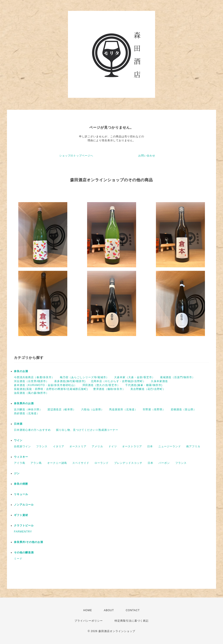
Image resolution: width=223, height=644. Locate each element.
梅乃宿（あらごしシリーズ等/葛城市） (84, 377)
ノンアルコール (24, 505)
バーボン (164, 463)
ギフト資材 (21, 515)
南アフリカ (193, 446)
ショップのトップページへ (76, 156)
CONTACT (133, 610)
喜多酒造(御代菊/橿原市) (70, 381)
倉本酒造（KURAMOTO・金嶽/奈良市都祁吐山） (45, 385)
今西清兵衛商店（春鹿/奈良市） (34, 377)
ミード (18, 559)
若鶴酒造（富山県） (183, 409)
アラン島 (36, 463)
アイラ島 (20, 463)
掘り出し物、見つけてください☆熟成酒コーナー (87, 430)
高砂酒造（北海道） (27, 413)
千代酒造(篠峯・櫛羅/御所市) (144, 385)
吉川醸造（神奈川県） (28, 409)
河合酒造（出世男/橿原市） (31, 381)
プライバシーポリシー (89, 621)
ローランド (102, 463)
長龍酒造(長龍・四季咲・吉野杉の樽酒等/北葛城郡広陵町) (51, 389)
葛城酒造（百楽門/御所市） (177, 377)
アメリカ (97, 446)
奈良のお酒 (21, 371)
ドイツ (113, 446)
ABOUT (109, 610)
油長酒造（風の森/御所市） (31, 393)
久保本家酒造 (159, 381)
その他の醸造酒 (24, 552)
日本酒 (18, 424)
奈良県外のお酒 (24, 403)
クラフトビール (24, 526)
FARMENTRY (23, 532)
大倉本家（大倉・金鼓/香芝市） (134, 377)
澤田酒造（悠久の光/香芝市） (101, 385)
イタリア (59, 446)
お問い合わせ (147, 156)
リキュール (21, 494)
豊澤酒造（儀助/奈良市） (109, 389)
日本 (150, 446)
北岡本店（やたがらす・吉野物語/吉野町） (118, 381)
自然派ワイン (22, 446)
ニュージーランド (170, 446)
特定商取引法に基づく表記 (132, 621)
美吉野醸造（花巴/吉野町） (148, 389)
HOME (88, 610)
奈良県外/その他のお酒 (29, 542)
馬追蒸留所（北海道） (123, 409)
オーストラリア (132, 446)
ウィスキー (21, 457)
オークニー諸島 (57, 463)
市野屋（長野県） (154, 409)
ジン (17, 473)
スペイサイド (81, 463)
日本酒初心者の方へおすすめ (32, 430)
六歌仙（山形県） (93, 409)
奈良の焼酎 (21, 484)
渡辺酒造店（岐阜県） (62, 409)
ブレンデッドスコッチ (128, 463)
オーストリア (78, 446)
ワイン (18, 440)
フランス (42, 446)
